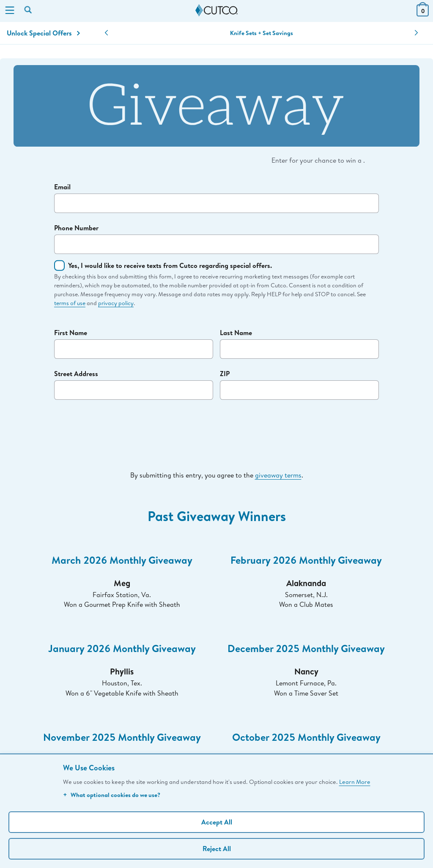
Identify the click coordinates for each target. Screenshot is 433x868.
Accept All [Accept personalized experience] (217, 822)
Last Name (236, 333)
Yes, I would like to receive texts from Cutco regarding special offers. (170, 265)
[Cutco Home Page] (216, 11)
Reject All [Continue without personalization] (217, 849)
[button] (106, 33)
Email (62, 187)
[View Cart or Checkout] (423, 14)
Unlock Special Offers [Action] (43, 33)
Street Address (76, 374)
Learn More (355, 782)
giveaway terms (278, 475)
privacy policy (116, 303)
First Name (71, 333)
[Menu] (10, 11)
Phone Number (76, 228)
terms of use (70, 303)
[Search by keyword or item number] (29, 11)
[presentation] (216, 426)
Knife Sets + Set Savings (262, 33)
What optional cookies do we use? (112, 795)
